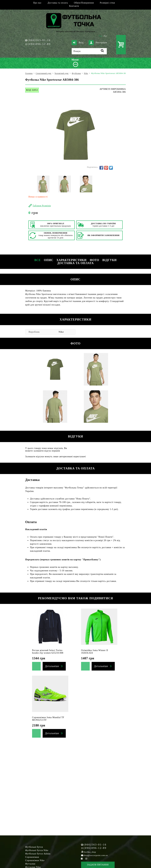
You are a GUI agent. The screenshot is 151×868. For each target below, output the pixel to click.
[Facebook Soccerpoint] (82, 859)
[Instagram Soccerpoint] (86, 859)
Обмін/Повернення (84, 3)
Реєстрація (98, 43)
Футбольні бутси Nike (37, 850)
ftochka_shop (90, 852)
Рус (105, 36)
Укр (100, 36)
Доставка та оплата (58, 3)
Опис (49, 260)
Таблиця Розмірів (42, 206)
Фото (94, 260)
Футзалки (30, 864)
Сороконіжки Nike (35, 860)
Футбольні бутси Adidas (38, 854)
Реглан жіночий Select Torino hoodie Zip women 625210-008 (48, 652)
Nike (61, 332)
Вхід (78, 43)
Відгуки (109, 260)
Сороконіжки (32, 857)
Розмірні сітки (108, 3)
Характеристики (72, 260)
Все (38, 260)
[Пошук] (89, 51)
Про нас (37, 3)
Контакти (74, 6)
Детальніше (52, 666)
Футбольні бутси (34, 847)
